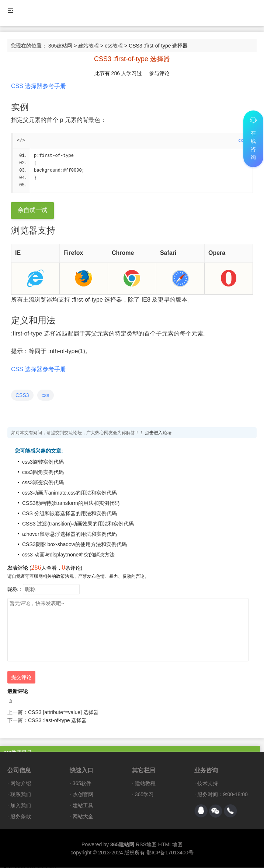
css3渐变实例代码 (43, 483)
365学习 (144, 795)
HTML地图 (170, 845)
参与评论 (159, 73)
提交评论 (21, 678)
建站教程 (88, 46)
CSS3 (22, 396)
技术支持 (208, 784)
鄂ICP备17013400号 (170, 853)
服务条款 (21, 817)
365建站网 (60, 46)
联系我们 (21, 795)
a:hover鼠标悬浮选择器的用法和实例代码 (70, 534)
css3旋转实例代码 (43, 462)
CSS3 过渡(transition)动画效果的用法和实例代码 (78, 524)
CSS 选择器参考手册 (39, 86)
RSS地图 (146, 845)
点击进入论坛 (158, 433)
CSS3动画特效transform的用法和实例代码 (71, 503)
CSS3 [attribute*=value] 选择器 (63, 713)
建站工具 (83, 806)
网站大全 (83, 817)
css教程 (114, 46)
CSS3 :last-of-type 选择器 (58, 721)
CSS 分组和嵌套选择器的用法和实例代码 (70, 514)
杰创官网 (83, 795)
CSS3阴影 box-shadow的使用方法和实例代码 (74, 545)
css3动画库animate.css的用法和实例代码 (70, 493)
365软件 (82, 784)
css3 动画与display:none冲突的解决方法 (68, 555)
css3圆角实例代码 (43, 472)
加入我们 (21, 806)
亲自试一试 (32, 210)
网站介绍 (21, 784)
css (46, 396)
